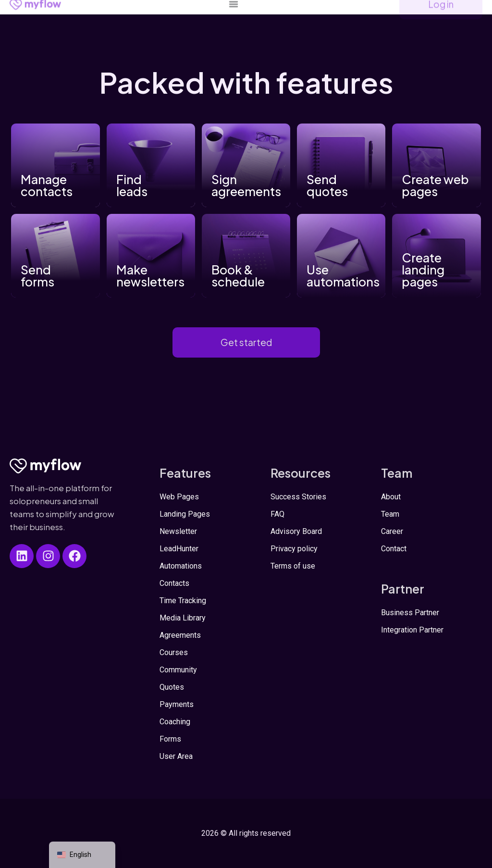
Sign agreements (246, 185)
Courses (174, 652)
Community (178, 670)
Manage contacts (47, 185)
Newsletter (178, 531)
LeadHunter (179, 549)
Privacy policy (294, 549)
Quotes (172, 687)
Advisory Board (296, 531)
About (391, 497)
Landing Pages (185, 514)
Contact (394, 549)
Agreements (180, 635)
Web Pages (179, 497)
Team (390, 514)
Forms (170, 739)
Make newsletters (150, 276)
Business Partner (410, 613)
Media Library (183, 618)
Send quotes (327, 185)
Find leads (132, 185)
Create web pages (435, 185)
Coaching (175, 722)
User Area (176, 756)
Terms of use (293, 566)
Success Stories (298, 497)
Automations (181, 566)
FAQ (277, 514)
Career (392, 531)
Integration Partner (412, 630)
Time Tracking (183, 601)
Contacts (174, 583)
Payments (177, 704)
